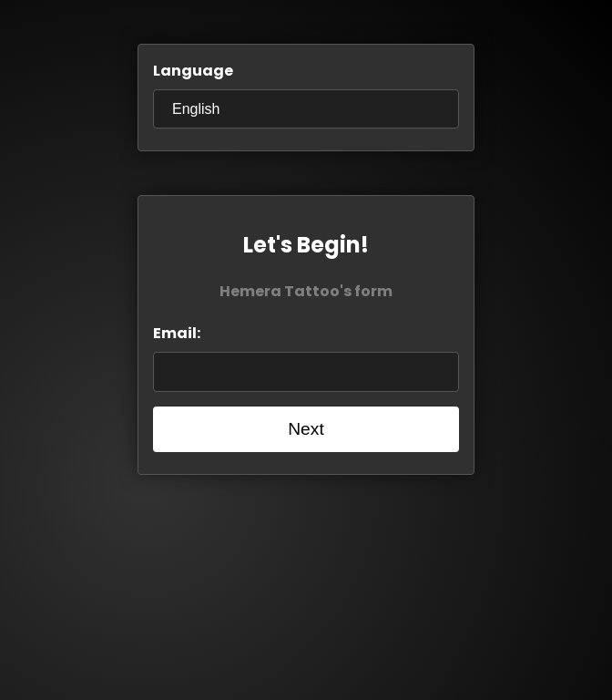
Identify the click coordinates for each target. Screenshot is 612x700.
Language (193, 71)
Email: (177, 333)
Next (306, 429)
